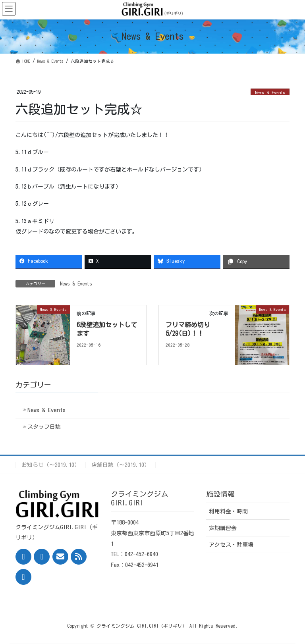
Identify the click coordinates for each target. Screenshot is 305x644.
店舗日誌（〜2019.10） (121, 465)
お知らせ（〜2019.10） (51, 465)
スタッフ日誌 (44, 427)
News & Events (270, 92)
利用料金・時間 (228, 511)
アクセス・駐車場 (231, 545)
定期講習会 (223, 528)
